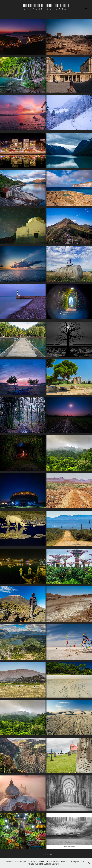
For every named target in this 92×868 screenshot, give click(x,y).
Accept (48, 864)
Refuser (56, 864)
